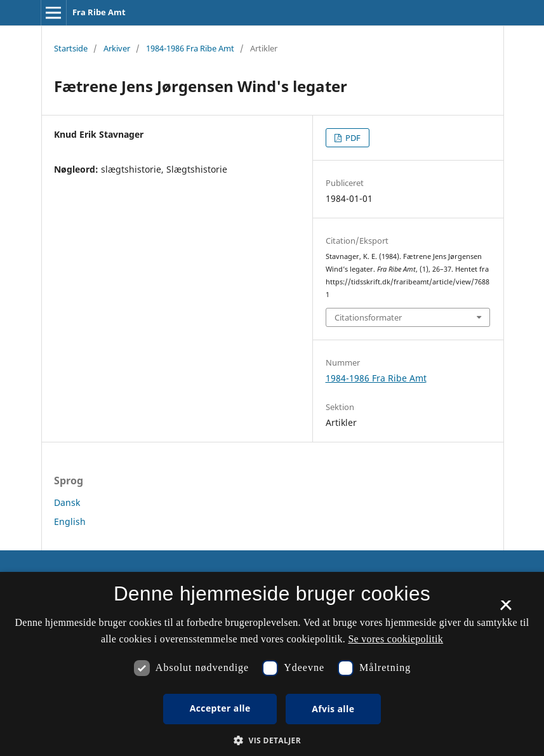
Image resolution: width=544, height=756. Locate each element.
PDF (352, 138)
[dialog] (272, 664)
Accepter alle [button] (220, 708)
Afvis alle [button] (333, 709)
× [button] (506, 609)
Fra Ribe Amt (99, 12)
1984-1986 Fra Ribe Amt (190, 48)
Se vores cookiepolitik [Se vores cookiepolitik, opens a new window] (395, 639)
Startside (71, 48)
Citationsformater (368, 317)
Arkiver (117, 48)
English (70, 521)
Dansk (67, 502)
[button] (272, 740)
